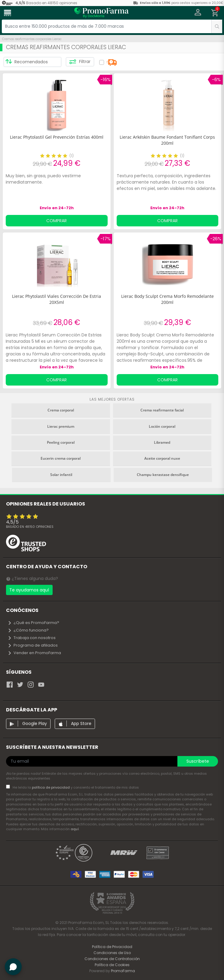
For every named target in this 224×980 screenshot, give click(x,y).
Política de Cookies (112, 965)
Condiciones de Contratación (112, 959)
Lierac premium (61, 426)
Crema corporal (61, 410)
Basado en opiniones (30, 527)
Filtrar (80, 62)
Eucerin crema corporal (61, 458)
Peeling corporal (61, 442)
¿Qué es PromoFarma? (33, 623)
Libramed (162, 442)
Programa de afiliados (33, 645)
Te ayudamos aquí (29, 590)
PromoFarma (123, 971)
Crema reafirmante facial (162, 410)
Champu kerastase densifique (163, 475)
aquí (75, 829)
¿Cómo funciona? (28, 630)
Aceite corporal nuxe (162, 458)
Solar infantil (61, 475)
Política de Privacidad (112, 947)
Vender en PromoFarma (34, 653)
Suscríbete (198, 761)
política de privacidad (51, 787)
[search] (217, 26)
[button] (198, 13)
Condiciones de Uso (112, 953)
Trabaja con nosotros (32, 638)
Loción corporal (162, 426)
